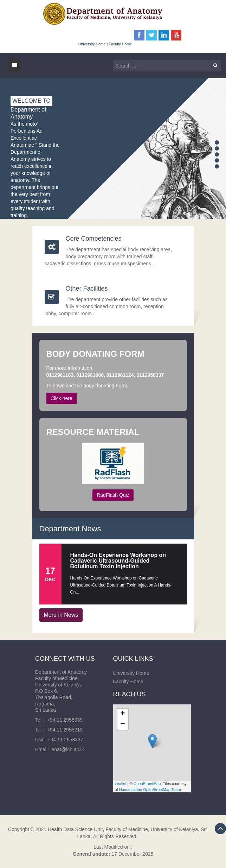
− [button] (122, 724)
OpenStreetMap (147, 784)
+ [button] (122, 714)
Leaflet (121, 784)
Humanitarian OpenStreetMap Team (150, 790)
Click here (62, 398)
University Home (92, 44)
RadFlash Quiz (113, 495)
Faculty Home (121, 44)
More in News (61, 615)
